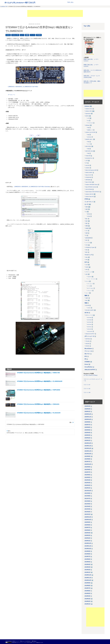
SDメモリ (87, 354)
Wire (87, 257)
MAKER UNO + (89, 139)
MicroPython (88, 349)
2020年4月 (88, 533)
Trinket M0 (88, 156)
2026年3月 (88, 406)
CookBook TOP (4, 6)
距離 (87, 226)
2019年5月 (88, 562)
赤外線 (89, 216)
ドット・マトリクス (91, 279)
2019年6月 (88, 559)
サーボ (89, 286)
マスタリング (88, 255)
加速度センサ (90, 130)
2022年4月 (88, 480)
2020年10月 (88, 520)
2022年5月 (88, 477)
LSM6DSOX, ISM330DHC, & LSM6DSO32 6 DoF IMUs (23, 87)
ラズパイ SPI (87, 393)
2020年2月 (88, 538)
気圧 (87, 221)
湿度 (87, 209)
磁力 (87, 252)
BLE (86, 300)
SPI (86, 260)
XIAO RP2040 (89, 189)
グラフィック (89, 272)
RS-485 (87, 305)
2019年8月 (88, 554)
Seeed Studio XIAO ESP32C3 (92, 192)
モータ (87, 281)
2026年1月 (88, 411)
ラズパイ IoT (87, 385)
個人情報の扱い (28, 641)
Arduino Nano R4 (89, 197)
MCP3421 (89, 327)
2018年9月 (88, 583)
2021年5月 (88, 504)
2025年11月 (88, 417)
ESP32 (87, 116)
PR (85, 359)
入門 (88, 118)
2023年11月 (88, 451)
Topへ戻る (87, 26)
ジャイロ (33, 35)
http (88, 121)
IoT (86, 163)
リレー (87, 293)
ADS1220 (89, 329)
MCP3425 (89, 324)
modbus (89, 308)
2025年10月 (88, 419)
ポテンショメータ (89, 336)
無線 (86, 295)
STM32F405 (88, 177)
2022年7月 (88, 472)
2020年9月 (88, 522)
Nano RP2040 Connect (91, 187)
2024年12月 (88, 443)
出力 (86, 262)
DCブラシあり (90, 288)
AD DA (87, 313)
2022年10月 (88, 464)
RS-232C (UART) (90, 310)
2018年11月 (88, 578)
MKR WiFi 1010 (89, 151)
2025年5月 (88, 430)
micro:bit (87, 165)
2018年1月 (88, 604)
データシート (12, 95)
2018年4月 (88, 596)
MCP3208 (89, 318)
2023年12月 (88, 448)
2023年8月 (88, 459)
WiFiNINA (89, 137)
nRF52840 (88, 180)
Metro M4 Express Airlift (91, 170)
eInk (86, 269)
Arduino (8, 35)
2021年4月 (88, 506)
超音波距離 (88, 238)
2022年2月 (88, 485)
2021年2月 (88, 512)
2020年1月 (88, 541)
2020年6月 (88, 530)
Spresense (88, 114)
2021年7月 (88, 499)
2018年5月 (88, 593)
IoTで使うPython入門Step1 (91, 375)
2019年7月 (88, 556)
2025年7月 (88, 425)
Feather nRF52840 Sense (92, 185)
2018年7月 (88, 588)
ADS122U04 (90, 331)
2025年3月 (88, 435)
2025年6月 (88, 427)
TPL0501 (88, 341)
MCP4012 (88, 339)
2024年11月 (88, 446)
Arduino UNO (15, 35)
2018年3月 (88, 599)
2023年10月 (88, 454)
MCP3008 (89, 320)
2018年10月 (88, 580)
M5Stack (88, 125)
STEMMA (39, 35)
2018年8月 (88, 586)
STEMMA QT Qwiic (90, 247)
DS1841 (87, 346)
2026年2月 (88, 409)
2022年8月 (88, 470)
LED (87, 274)
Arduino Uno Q (89, 109)
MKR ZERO (88, 146)
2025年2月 (88, 438)
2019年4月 (88, 564)
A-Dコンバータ (89, 315)
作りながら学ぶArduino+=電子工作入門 (20, 3)
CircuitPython (89, 367)
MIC (86, 240)
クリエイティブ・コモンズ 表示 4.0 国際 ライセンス (27, 643)
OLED (87, 267)
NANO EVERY (89, 173)
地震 (87, 233)
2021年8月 (88, 496)
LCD (87, 265)
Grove (86, 364)
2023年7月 (88, 462)
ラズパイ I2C (87, 389)
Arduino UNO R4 (89, 194)
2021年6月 (88, 501)
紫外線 (89, 214)
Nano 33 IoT (88, 175)
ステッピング (90, 284)
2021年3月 (88, 509)
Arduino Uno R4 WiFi (90, 132)
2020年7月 (88, 527)
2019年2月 (88, 570)
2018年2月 (88, 601)
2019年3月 (88, 567)
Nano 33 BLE (89, 182)
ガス (87, 231)
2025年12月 (88, 414)
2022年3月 (88, 483)
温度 (87, 207)
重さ (87, 219)
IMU (86, 250)
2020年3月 (88, 535)
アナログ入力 (90, 123)
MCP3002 (89, 322)
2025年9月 (88, 422)
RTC (86, 356)
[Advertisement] (55, 13)
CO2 (87, 245)
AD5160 (87, 344)
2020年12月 (88, 517)
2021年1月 (88, 514)
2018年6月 (88, 591)
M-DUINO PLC (89, 158)
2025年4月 (88, 433)
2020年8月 (88, 525)
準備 (88, 128)
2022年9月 (88, 467)
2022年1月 (88, 488)
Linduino (87, 168)
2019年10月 (88, 549)
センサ (22, 35)
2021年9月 (88, 493)
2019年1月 (88, 572)
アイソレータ (88, 351)
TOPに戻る (70, 2)
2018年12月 (88, 575)
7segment (89, 277)
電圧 (87, 223)
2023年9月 (88, 456)
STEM (86, 199)
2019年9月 (88, 551)
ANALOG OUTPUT (90, 334)
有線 (86, 303)
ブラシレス (90, 291)
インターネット (89, 202)
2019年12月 (88, 543)
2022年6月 (88, 475)
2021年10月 (88, 491)
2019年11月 (88, 546)
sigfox (87, 298)
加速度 (27, 35)
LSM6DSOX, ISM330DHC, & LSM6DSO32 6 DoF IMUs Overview (32, 187)
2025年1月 (88, 440)
